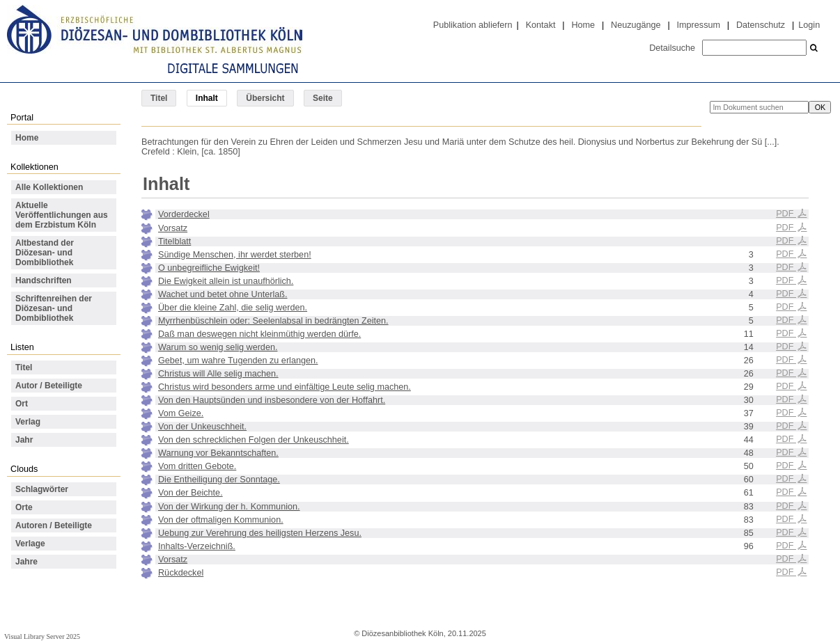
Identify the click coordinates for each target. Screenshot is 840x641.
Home (583, 25)
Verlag (28, 422)
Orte (24, 507)
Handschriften (44, 280)
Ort (22, 404)
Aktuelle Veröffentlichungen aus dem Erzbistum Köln (62, 215)
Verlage (30, 544)
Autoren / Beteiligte (54, 525)
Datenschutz (761, 25)
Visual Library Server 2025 (42, 636)
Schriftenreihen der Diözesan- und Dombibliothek (54, 308)
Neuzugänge (636, 25)
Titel (159, 98)
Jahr (24, 440)
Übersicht (265, 98)
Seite (323, 98)
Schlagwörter (42, 489)
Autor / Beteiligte (49, 386)
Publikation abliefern (473, 25)
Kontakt (541, 25)
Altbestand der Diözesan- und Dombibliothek (45, 253)
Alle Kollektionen (49, 187)
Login (809, 25)
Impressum (699, 25)
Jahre (26, 562)
